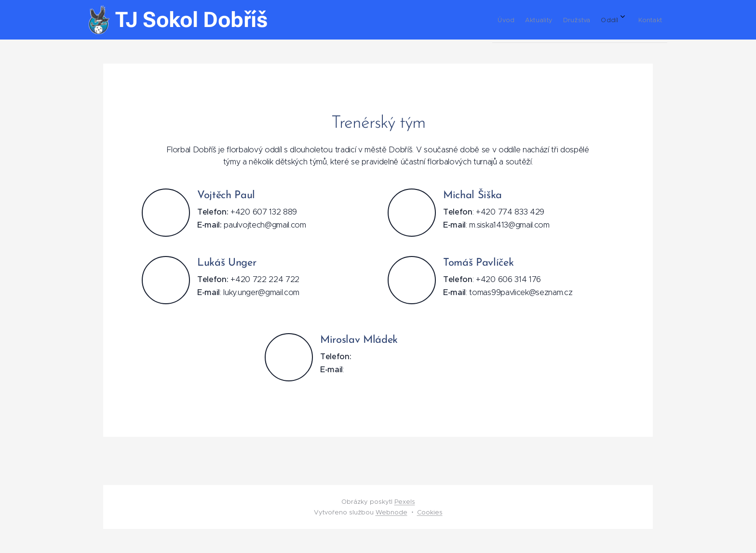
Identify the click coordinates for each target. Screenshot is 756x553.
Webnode (391, 512)
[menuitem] (582, 20)
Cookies (430, 512)
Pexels (405, 502)
